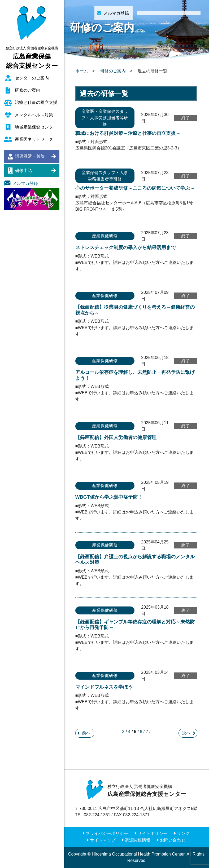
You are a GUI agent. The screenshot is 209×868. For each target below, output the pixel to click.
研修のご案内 (28, 90)
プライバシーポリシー (107, 833)
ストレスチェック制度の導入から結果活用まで (125, 247)
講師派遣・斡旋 (30, 156)
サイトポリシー (153, 833)
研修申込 (24, 170)
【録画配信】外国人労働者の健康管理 (116, 437)
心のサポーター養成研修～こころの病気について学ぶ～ (135, 188)
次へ (186, 733)
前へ (86, 733)
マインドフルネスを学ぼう (104, 687)
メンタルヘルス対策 (34, 115)
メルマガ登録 (25, 183)
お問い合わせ (173, 840)
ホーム (82, 71)
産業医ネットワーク (34, 139)
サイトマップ (103, 840)
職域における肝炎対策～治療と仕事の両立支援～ (128, 133)
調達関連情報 (138, 840)
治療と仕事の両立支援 (36, 102)
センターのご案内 (32, 78)
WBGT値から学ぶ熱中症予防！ (109, 497)
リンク (183, 833)
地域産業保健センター (36, 127)
